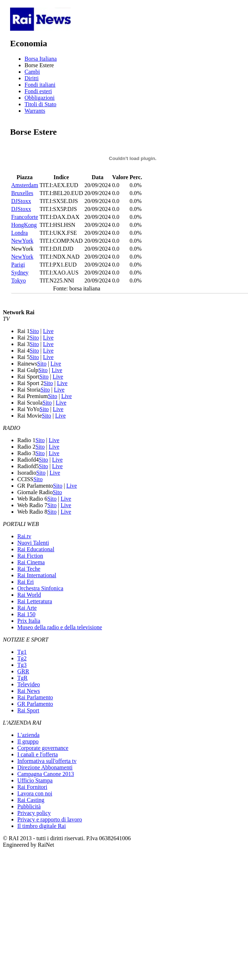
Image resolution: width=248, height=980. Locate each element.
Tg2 (22, 658)
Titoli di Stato (40, 104)
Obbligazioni (40, 98)
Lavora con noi (35, 793)
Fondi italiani (40, 85)
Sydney (20, 273)
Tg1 (22, 652)
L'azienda (28, 735)
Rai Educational (36, 549)
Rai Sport (28, 710)
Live (48, 331)
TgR (22, 678)
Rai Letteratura (35, 601)
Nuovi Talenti (33, 543)
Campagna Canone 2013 (46, 774)
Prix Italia (29, 621)
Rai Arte (27, 608)
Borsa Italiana (41, 59)
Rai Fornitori (32, 787)
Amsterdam (25, 185)
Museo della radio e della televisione (60, 627)
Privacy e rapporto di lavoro (50, 819)
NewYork (22, 241)
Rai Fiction (30, 556)
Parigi (18, 265)
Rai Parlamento (35, 697)
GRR (23, 671)
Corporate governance (43, 748)
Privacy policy (34, 813)
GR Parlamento (35, 704)
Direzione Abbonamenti (45, 767)
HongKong (24, 225)
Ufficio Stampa (35, 780)
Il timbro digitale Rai (42, 826)
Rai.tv (24, 536)
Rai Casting (31, 800)
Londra (19, 233)
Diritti (32, 78)
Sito (34, 331)
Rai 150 (26, 614)
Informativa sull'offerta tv (47, 761)
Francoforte (25, 217)
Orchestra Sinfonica (40, 588)
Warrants (35, 111)
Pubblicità (29, 806)
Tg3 (22, 665)
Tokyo (19, 280)
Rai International (37, 575)
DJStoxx (21, 201)
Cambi (32, 72)
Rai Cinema (31, 562)
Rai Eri (26, 582)
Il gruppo (28, 741)
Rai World (29, 595)
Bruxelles (22, 193)
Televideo (29, 684)
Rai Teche (29, 569)
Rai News (29, 691)
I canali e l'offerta (37, 754)
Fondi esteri (38, 91)
